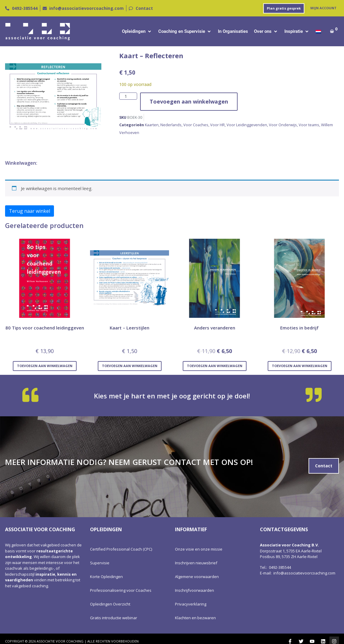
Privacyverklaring (191, 604)
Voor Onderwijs (283, 125)
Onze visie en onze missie (199, 549)
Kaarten (152, 125)
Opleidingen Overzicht (110, 604)
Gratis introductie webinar (114, 618)
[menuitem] (318, 31)
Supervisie (100, 563)
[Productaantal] (128, 96)
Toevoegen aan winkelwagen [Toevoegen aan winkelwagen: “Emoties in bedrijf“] (300, 366)
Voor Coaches (196, 125)
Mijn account (323, 8)
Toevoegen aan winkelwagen (189, 101)
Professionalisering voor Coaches (121, 590)
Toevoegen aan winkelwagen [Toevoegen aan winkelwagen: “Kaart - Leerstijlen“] (130, 366)
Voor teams (309, 125)
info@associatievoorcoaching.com (304, 573)
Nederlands (171, 125)
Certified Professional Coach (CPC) (121, 549)
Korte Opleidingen (106, 577)
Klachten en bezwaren (195, 618)
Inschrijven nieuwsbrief (196, 563)
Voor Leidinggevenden (247, 125)
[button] (137, 31)
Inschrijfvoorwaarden (195, 590)
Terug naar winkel (30, 211)
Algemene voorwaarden (197, 577)
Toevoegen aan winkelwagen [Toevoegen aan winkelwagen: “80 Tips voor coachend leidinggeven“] (45, 366)
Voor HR (217, 125)
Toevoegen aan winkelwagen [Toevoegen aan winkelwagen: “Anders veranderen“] (215, 366)
